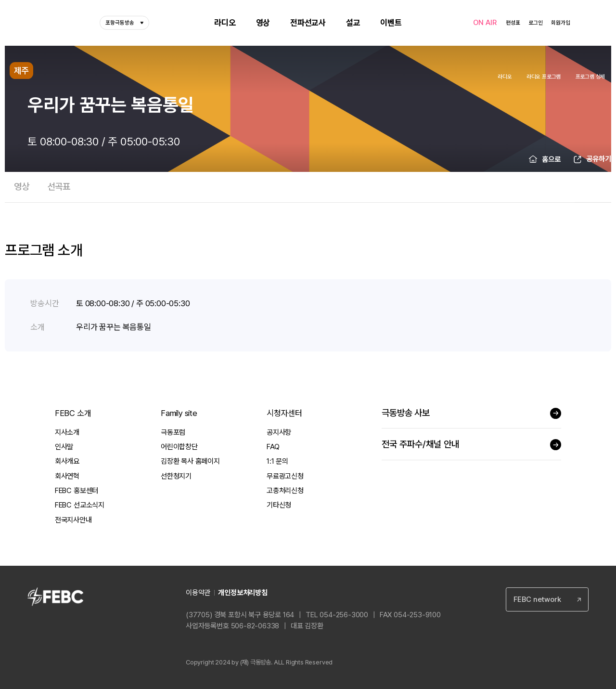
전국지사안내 (73, 520)
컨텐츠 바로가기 (0, 0)
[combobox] (547, 599)
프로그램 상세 (590, 77)
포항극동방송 (124, 23)
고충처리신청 (285, 491)
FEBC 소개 (73, 413)
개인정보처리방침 (243, 593)
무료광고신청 (285, 476)
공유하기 (599, 159)
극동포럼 (173, 432)
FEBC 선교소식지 (80, 505)
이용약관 (198, 593)
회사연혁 (67, 476)
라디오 (505, 77)
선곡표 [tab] (59, 187)
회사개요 (67, 461)
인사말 (64, 447)
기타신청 (279, 505)
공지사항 (279, 432)
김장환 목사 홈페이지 (190, 461)
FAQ (273, 447)
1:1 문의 (277, 461)
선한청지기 (176, 476)
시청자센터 (284, 413)
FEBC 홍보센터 (77, 491)
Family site (179, 413)
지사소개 (67, 432)
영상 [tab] (22, 187)
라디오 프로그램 (544, 77)
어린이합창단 (179, 447)
